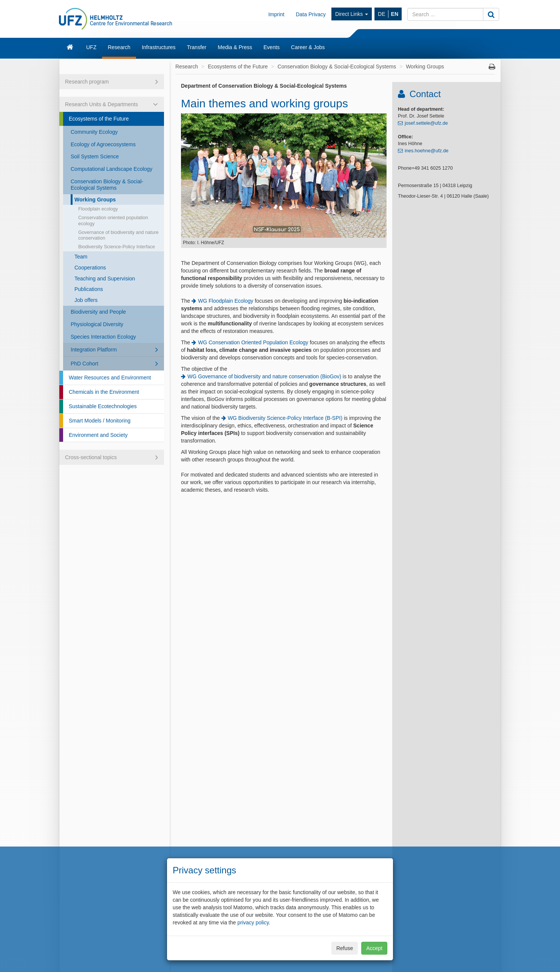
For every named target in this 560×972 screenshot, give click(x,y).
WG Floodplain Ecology (226, 301)
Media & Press (235, 47)
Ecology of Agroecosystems (103, 144)
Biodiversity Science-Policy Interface (117, 247)
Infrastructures (159, 47)
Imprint (276, 14)
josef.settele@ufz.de (426, 123)
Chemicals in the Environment (104, 392)
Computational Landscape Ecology (111, 169)
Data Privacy (311, 14)
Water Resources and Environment (110, 378)
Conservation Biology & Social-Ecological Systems (107, 185)
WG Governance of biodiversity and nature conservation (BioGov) (264, 376)
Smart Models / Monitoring (100, 421)
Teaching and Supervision (105, 279)
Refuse (345, 948)
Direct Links (352, 14)
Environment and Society (98, 435)
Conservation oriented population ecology (113, 221)
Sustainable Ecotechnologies (103, 406)
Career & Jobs (308, 47)
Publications (89, 289)
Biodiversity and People (98, 312)
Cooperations (90, 268)
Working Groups (95, 200)
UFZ (91, 47)
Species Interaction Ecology (103, 337)
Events (271, 47)
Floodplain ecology (98, 209)
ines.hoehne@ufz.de (427, 151)
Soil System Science (95, 156)
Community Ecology (94, 132)
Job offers (86, 300)
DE (381, 14)
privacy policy (253, 922)
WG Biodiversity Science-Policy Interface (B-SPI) (285, 418)
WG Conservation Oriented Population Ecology (253, 342)
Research (119, 47)
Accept (374, 948)
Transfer (197, 47)
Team (81, 257)
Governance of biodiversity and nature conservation (118, 235)
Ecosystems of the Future (99, 119)
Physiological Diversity (97, 324)
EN (395, 14)
